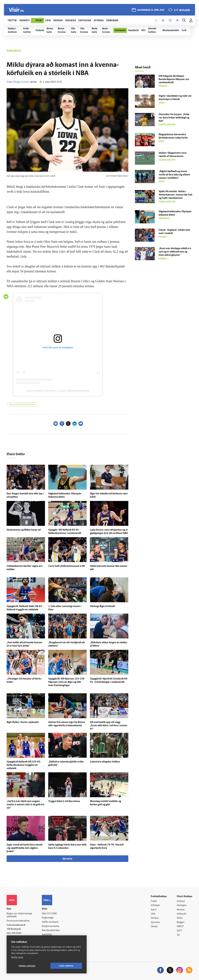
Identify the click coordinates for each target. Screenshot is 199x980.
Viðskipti (155, 905)
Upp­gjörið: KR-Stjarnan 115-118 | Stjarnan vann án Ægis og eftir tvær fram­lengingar (67, 682)
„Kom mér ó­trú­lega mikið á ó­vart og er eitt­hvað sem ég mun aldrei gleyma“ (175, 252)
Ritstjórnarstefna (50, 926)
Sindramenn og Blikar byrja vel (24, 530)
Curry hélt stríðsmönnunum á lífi (66, 566)
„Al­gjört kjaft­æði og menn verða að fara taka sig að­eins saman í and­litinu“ (174, 175)
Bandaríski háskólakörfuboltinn (22, 405)
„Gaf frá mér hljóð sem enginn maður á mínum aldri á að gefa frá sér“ (25, 805)
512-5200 (52, 914)
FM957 (180, 927)
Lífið (153, 914)
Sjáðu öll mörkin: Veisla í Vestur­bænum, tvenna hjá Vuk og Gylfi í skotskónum (175, 195)
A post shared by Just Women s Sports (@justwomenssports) (58, 391)
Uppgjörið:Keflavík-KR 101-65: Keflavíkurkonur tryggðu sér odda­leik (24, 765)
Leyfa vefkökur (66, 966)
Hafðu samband (50, 922)
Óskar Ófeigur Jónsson (18, 82)
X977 (179, 931)
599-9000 (16, 933)
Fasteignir (182, 905)
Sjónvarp (155, 922)
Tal (178, 935)
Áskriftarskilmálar (51, 931)
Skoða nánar (17, 957)
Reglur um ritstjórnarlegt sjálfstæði (19, 915)
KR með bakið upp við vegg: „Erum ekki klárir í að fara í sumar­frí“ (109, 726)
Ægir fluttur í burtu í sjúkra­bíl (23, 722)
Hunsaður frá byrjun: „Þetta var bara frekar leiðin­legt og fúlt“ (174, 118)
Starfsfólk (47, 935)
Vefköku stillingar (27, 966)
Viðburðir (182, 914)
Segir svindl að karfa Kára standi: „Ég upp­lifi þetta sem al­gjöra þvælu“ (25, 848)
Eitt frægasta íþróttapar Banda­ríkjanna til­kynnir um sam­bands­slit (174, 79)
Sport (154, 910)
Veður (180, 918)
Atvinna (181, 910)
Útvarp (154, 927)
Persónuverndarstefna (18, 921)
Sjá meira (67, 859)
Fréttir (154, 901)
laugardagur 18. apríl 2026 (151, 10)
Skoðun (155, 918)
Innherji (181, 901)
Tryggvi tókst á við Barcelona (64, 801)
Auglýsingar (48, 918)
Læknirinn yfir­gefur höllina (105, 762)
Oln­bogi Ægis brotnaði (102, 606)
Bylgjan (181, 922)
